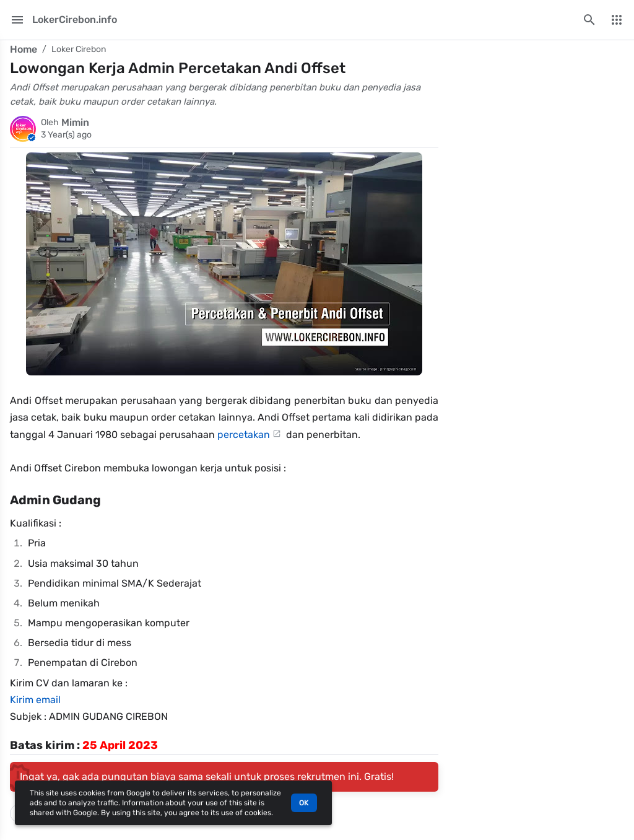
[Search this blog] (589, 20)
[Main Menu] (17, 20)
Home (24, 49)
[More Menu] (617, 20)
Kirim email (35, 700)
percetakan (244, 435)
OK (304, 803)
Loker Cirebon (79, 49)
